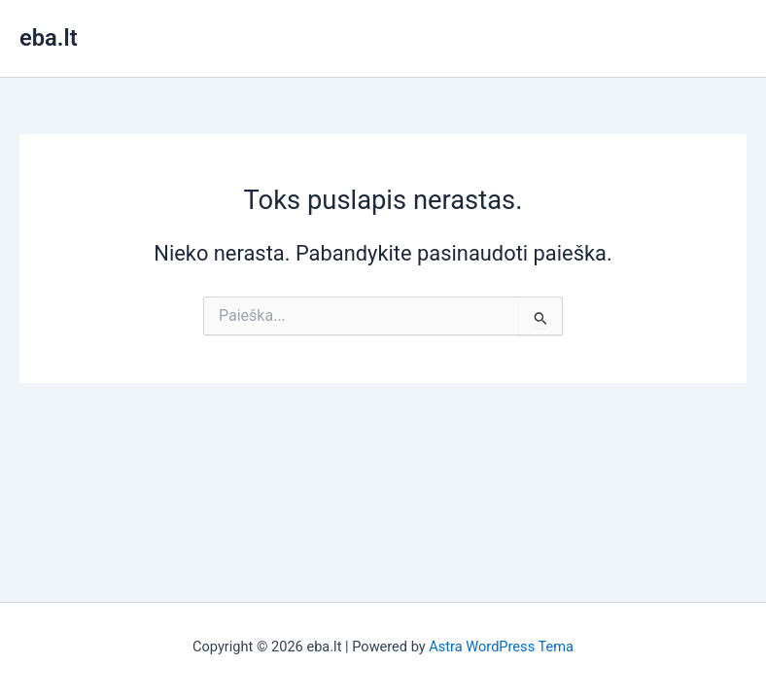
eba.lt (49, 38)
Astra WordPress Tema (501, 647)
